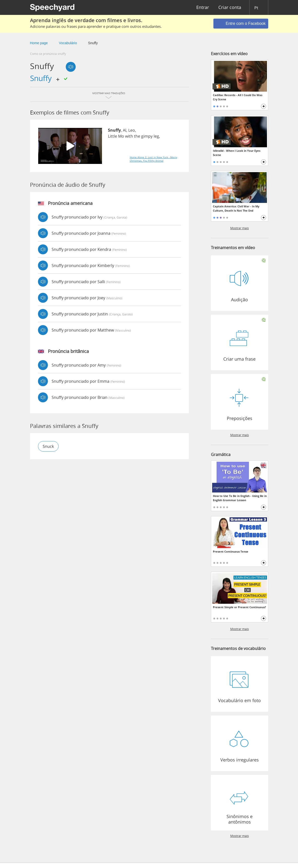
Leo (132, 130)
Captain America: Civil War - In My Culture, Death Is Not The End (236, 208)
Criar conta (230, 8)
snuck (48, 446)
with (129, 136)
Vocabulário (68, 43)
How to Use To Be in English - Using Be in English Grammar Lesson (240, 498)
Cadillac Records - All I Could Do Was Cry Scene (238, 97)
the (137, 136)
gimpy (147, 136)
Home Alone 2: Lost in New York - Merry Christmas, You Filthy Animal (153, 159)
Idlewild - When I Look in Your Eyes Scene (237, 153)
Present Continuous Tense (231, 551)
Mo (121, 136)
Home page (39, 43)
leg (156, 136)
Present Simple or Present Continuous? (239, 607)
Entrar (203, 8)
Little (113, 136)
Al (125, 130)
